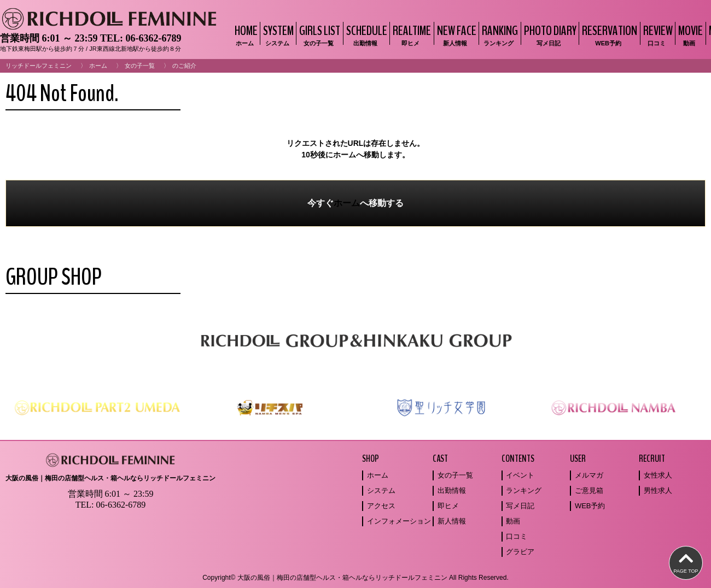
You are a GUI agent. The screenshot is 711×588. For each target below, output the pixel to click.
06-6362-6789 (153, 38)
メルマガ (589, 475)
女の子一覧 (140, 66)
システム (381, 490)
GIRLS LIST (318, 35)
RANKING (499, 35)
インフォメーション (399, 521)
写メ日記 (520, 506)
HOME (245, 35)
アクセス (381, 506)
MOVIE (689, 35)
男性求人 (658, 490)
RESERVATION (608, 35)
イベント (520, 475)
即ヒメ (448, 506)
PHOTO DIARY (549, 35)
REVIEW (657, 35)
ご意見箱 (589, 490)
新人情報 (452, 521)
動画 (513, 521)
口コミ (517, 536)
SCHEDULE (365, 35)
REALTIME (410, 35)
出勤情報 (452, 490)
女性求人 (658, 475)
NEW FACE (455, 35)
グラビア (520, 552)
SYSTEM (277, 35)
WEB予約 (590, 506)
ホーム (98, 66)
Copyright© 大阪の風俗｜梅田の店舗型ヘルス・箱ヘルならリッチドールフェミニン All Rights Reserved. (355, 578)
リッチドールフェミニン (39, 66)
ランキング (524, 490)
